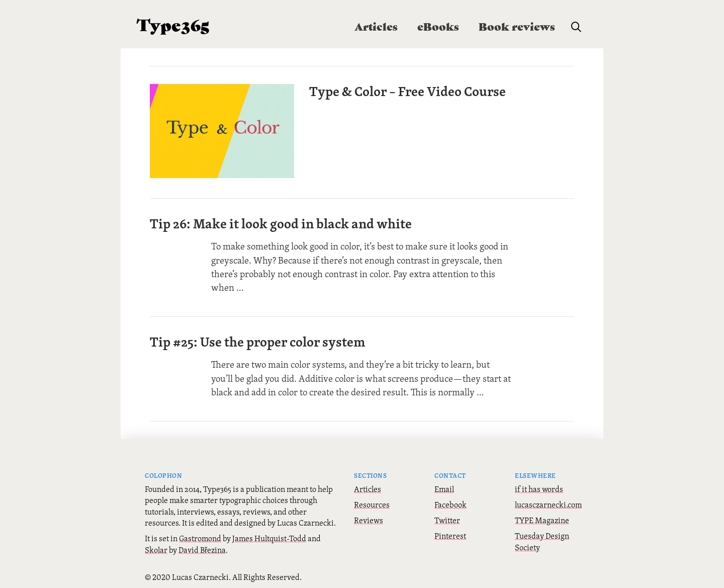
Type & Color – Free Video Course (410, 91)
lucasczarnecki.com (548, 502)
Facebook (450, 502)
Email (444, 486)
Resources (372, 502)
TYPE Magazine (542, 518)
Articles (368, 486)
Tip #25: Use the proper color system (257, 339)
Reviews (369, 518)
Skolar (156, 547)
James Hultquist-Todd (269, 536)
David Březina (202, 547)
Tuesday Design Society (542, 539)
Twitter (447, 518)
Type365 (173, 24)
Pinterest (450, 533)
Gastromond (200, 536)
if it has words (539, 486)
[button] (576, 27)
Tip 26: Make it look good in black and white (281, 221)
